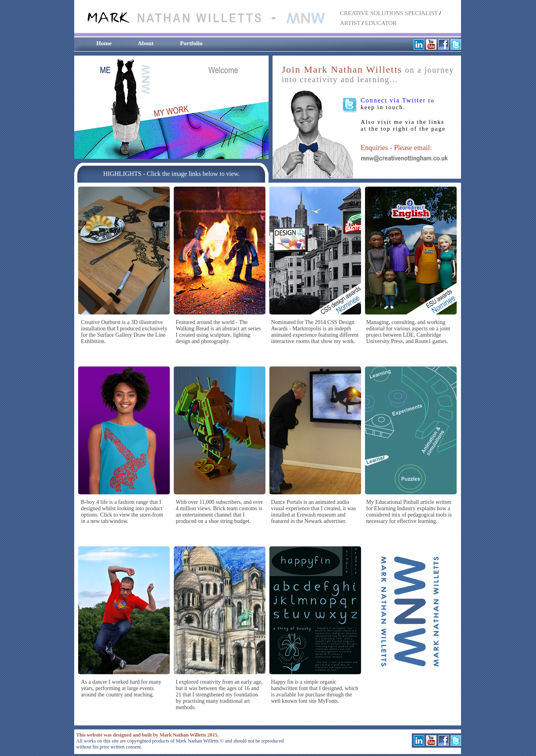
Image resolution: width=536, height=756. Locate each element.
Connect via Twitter (393, 100)
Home (104, 43)
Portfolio (191, 43)
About (146, 43)
